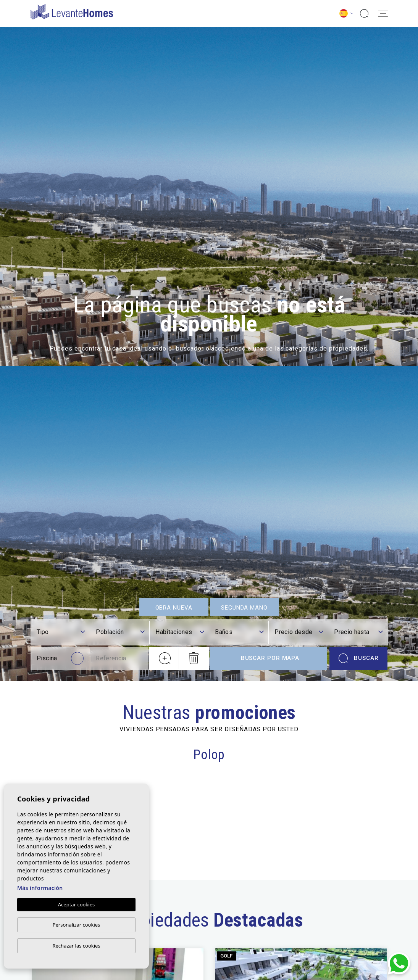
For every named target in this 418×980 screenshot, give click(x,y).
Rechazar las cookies (76, 946)
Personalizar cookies (77, 925)
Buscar (359, 659)
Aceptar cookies (76, 904)
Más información (40, 888)
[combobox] (61, 633)
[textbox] (61, 633)
